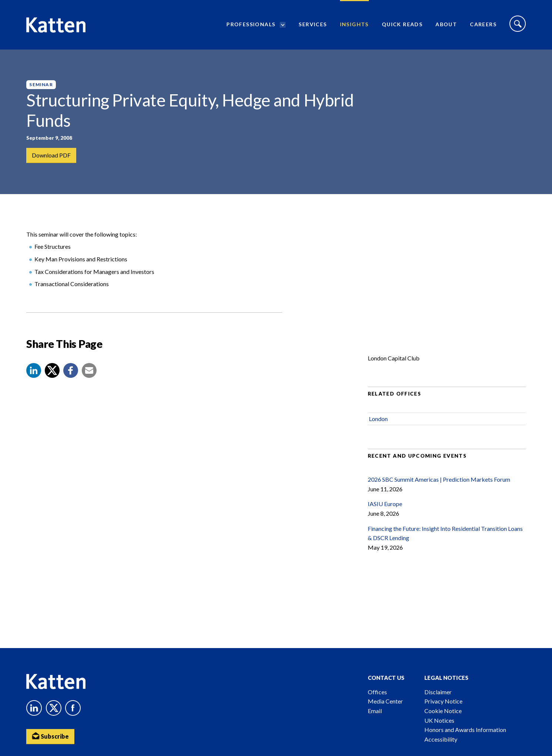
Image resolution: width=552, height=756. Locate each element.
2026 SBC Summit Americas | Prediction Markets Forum (439, 479)
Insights (354, 24)
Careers (483, 24)
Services (313, 24)
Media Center (385, 701)
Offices (377, 692)
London (378, 419)
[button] (34, 370)
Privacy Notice (443, 701)
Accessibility (441, 739)
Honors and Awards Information (465, 730)
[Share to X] (52, 370)
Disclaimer (438, 692)
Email (375, 711)
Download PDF (51, 155)
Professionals (251, 24)
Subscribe (50, 736)
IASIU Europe (385, 504)
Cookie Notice (443, 711)
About (446, 24)
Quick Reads (402, 24)
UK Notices (439, 720)
